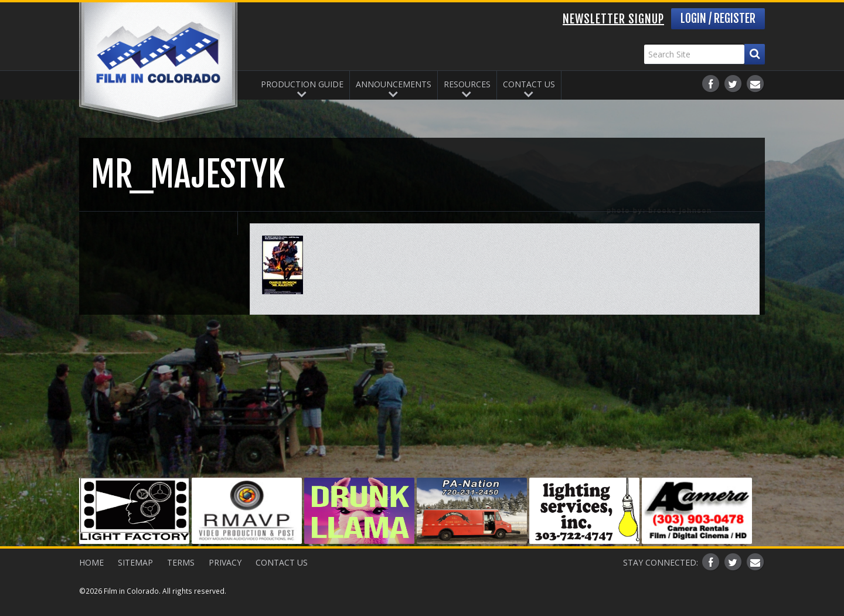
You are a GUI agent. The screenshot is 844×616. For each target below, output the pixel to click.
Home (91, 562)
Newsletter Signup (613, 19)
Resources (467, 84)
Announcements (394, 84)
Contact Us (529, 84)
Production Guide (302, 84)
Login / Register (718, 18)
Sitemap (135, 562)
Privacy (225, 562)
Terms (181, 562)
